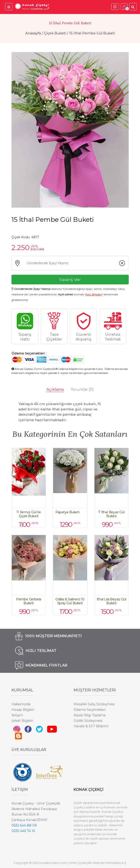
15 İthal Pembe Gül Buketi (92, 33)
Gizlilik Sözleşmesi (88, 721)
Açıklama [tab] (55, 389)
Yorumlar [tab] (82, 389)
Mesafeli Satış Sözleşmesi (94, 704)
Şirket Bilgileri (22, 721)
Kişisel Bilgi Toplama (90, 715)
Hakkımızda (21, 704)
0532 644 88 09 (24, 825)
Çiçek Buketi (55, 33)
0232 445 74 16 (23, 831)
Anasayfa (33, 33)
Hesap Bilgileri (23, 710)
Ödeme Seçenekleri (90, 710)
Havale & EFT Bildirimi (91, 726)
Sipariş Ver (70, 279)
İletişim (17, 715)
